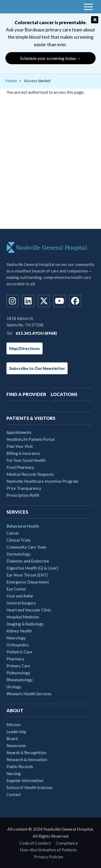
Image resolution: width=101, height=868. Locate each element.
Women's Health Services (29, 694)
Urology (14, 687)
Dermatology (19, 554)
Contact (14, 794)
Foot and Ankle (20, 596)
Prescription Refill (23, 495)
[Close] (95, 20)
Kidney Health (19, 631)
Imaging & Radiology (25, 624)
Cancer (13, 533)
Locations (64, 394)
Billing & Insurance (23, 453)
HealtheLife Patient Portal (30, 439)
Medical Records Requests (30, 474)
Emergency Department (28, 582)
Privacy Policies (49, 857)
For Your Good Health (26, 460)
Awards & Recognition (26, 752)
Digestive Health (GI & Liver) (32, 568)
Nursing (14, 773)
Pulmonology (18, 673)
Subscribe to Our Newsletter (37, 368)
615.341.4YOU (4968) (36, 333)
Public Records (20, 766)
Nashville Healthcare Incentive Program (42, 481)
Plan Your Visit (20, 446)
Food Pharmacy (20, 467)
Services (17, 512)
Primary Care (18, 666)
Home (11, 80)
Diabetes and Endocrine (28, 561)
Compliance (67, 843)
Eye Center (16, 589)
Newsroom (16, 745)
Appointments (19, 432)
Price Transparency (24, 488)
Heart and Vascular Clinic (29, 610)
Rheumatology (20, 680)
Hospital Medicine (23, 617)
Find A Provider (26, 394)
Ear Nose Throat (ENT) (27, 575)
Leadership (16, 732)
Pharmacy (15, 659)
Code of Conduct (35, 843)
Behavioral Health (23, 526)
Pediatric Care (19, 652)
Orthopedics (18, 645)
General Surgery (21, 603)
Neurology (16, 638)
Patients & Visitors (31, 418)
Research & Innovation (27, 759)
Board (12, 739)
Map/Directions (25, 348)
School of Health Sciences (29, 787)
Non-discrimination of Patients (48, 850)
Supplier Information (25, 780)
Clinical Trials (19, 540)
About (15, 710)
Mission (14, 725)
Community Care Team (26, 547)
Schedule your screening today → (51, 58)
